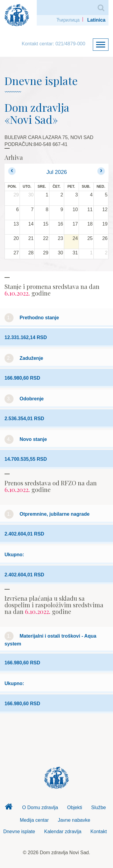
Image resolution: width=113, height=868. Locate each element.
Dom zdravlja (9, 808)
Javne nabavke (74, 820)
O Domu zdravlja (40, 807)
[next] (101, 171)
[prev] (12, 171)
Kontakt (99, 832)
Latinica (96, 20)
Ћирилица (68, 20)
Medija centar (34, 820)
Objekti (75, 807)
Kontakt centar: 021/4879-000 (53, 44)
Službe (99, 807)
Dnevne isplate (19, 832)
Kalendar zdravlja (63, 832)
